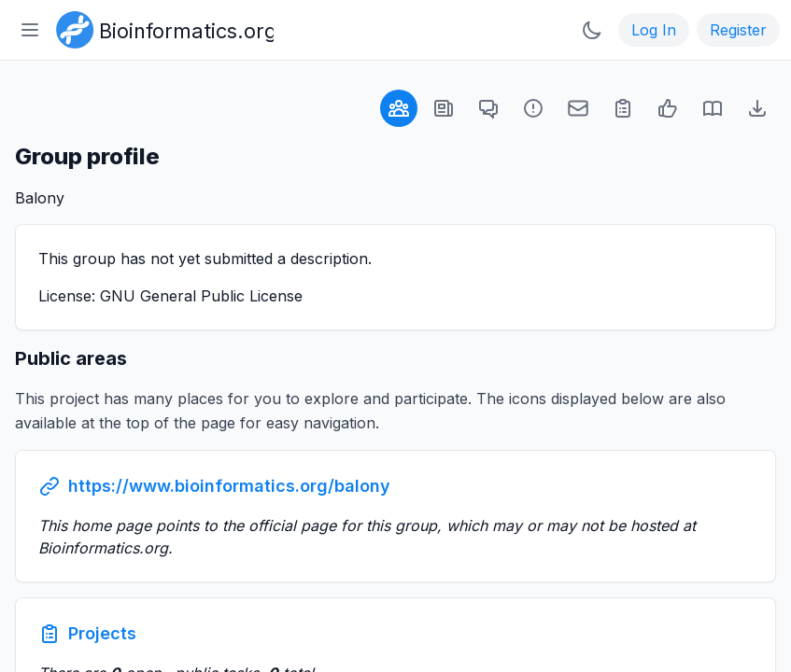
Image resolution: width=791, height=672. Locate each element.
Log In (654, 30)
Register (738, 30)
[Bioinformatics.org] (161, 28)
